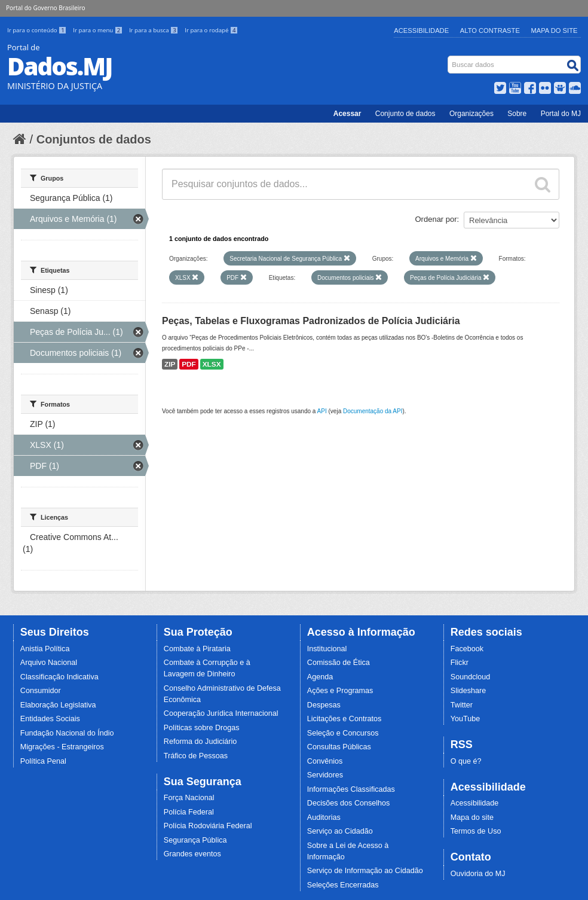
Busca (449, 58)
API (322, 411)
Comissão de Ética (339, 663)
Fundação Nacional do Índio (67, 733)
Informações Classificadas (351, 789)
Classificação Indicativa (59, 677)
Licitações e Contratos (344, 719)
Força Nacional (189, 798)
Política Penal (43, 761)
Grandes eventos (192, 854)
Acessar (347, 114)
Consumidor (41, 691)
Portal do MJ (561, 114)
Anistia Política (45, 649)
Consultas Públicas (339, 747)
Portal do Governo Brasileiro (45, 8)
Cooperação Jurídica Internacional (221, 713)
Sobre (517, 114)
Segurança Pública (195, 840)
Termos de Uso (476, 831)
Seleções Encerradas (343, 885)
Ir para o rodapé (211, 30)
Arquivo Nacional (49, 663)
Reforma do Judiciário (200, 742)
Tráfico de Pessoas (196, 756)
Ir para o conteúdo (38, 30)
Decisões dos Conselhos (349, 803)
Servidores (325, 775)
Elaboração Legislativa (58, 705)
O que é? (466, 761)
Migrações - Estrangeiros (62, 747)
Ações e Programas (340, 691)
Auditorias (324, 817)
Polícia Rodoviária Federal (208, 826)
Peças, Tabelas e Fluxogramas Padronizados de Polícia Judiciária (311, 321)
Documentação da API (373, 411)
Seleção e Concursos (343, 733)
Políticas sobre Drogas (202, 728)
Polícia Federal (189, 812)
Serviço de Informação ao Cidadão (365, 871)
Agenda (320, 677)
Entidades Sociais (50, 719)
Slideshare (468, 691)
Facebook (467, 649)
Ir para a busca (154, 30)
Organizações (471, 114)
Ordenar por (436, 219)
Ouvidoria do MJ (478, 874)
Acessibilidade (421, 30)
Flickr (460, 663)
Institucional (327, 649)
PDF (189, 364)
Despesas (324, 705)
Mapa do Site (555, 30)
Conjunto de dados (405, 114)
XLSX (212, 364)
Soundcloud (471, 677)
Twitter (462, 705)
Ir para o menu (99, 30)
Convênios (325, 761)
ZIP (170, 364)
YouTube (465, 719)
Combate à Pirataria (197, 649)
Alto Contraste (490, 30)
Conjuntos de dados (94, 139)
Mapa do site (472, 817)
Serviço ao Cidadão (340, 831)
